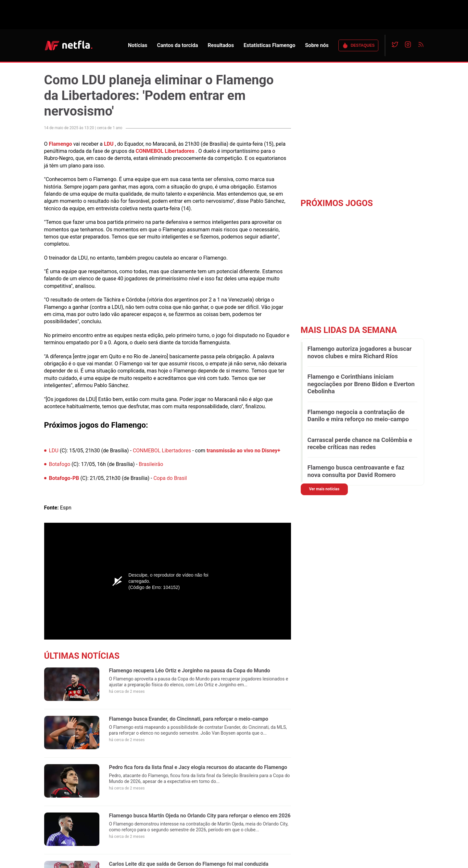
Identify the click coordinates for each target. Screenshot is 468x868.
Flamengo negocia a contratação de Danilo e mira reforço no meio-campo (358, 416)
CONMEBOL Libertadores (165, 151)
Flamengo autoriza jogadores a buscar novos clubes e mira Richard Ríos (360, 352)
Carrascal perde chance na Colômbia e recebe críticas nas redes (360, 444)
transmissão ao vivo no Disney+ (243, 451)
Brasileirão (151, 464)
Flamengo (60, 144)
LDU (109, 144)
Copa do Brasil (170, 478)
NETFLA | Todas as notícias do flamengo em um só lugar (69, 45)
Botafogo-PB (64, 478)
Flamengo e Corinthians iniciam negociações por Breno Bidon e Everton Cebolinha (361, 384)
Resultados (221, 45)
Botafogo (60, 464)
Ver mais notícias (324, 489)
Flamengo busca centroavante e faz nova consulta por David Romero (356, 471)
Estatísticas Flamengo (269, 45)
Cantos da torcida (177, 45)
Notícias (138, 45)
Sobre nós (317, 45)
